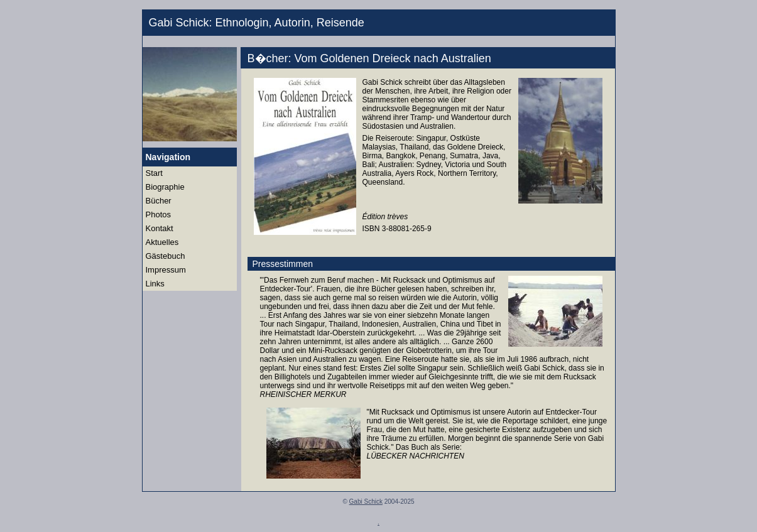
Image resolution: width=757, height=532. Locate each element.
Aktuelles (162, 242)
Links (155, 284)
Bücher (159, 201)
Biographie (165, 187)
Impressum (166, 270)
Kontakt (160, 228)
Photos (158, 214)
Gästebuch (166, 256)
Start (154, 173)
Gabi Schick (366, 502)
